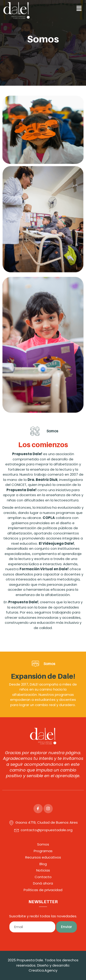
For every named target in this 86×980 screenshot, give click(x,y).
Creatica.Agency (43, 970)
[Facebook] (38, 809)
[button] (65, 9)
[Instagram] (48, 809)
